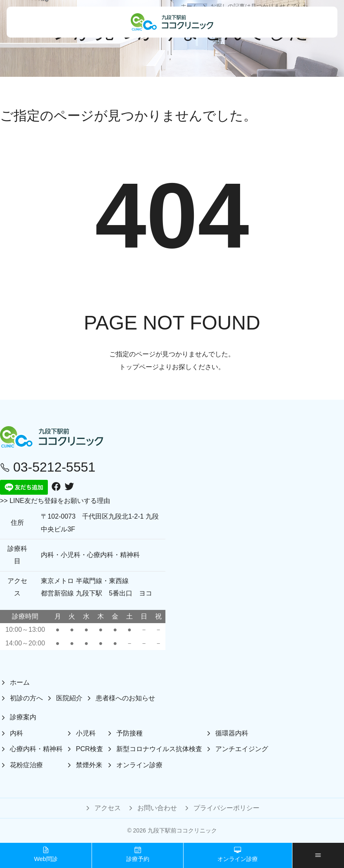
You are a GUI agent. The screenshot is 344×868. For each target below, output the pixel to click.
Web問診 (46, 854)
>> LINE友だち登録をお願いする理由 (55, 501)
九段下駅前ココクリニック (182, 830)
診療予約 (138, 854)
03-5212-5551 (48, 467)
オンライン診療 (238, 854)
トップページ (139, 367)
